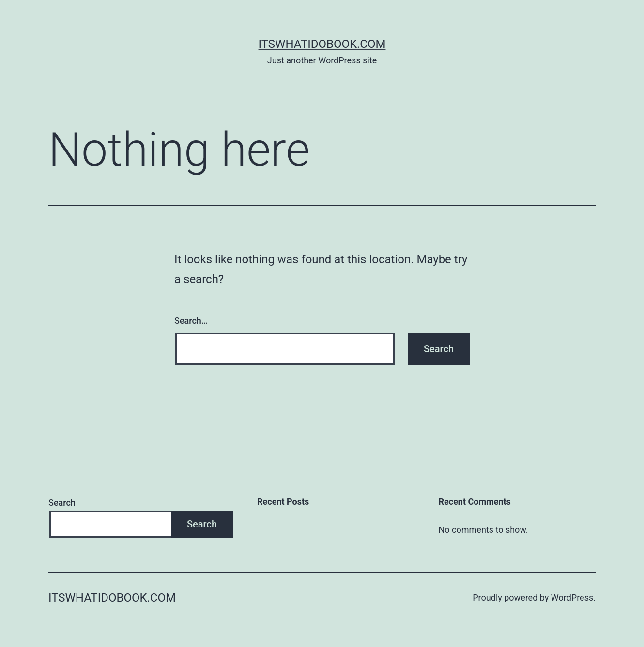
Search (62, 503)
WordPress (572, 597)
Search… (191, 321)
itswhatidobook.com (322, 44)
